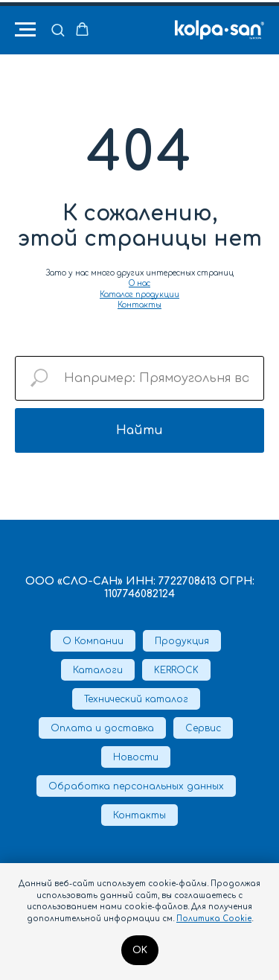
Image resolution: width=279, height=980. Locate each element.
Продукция (182, 641)
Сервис (203, 728)
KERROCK (176, 670)
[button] (58, 29)
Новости (136, 757)
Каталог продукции (139, 295)
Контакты (139, 305)
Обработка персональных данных (136, 786)
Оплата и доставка (102, 728)
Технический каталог (136, 699)
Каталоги (98, 670)
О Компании (93, 641)
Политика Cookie (214, 919)
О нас (139, 283)
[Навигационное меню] (25, 30)
